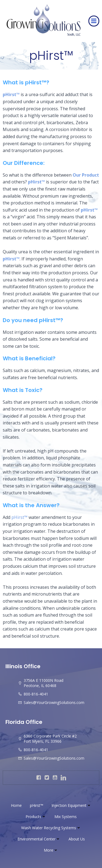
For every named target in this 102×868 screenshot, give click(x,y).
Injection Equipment (71, 805)
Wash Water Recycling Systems (51, 828)
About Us (77, 839)
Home (16, 805)
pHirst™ (37, 805)
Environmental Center (39, 839)
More (51, 850)
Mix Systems (66, 817)
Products (36, 817)
